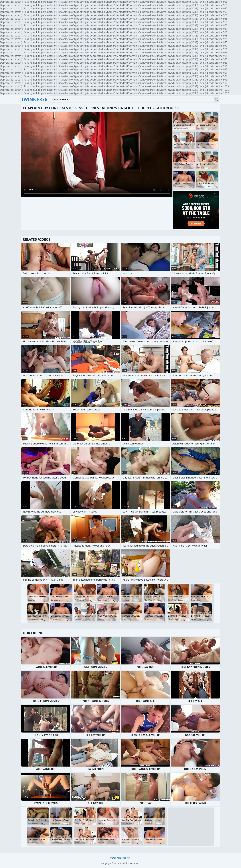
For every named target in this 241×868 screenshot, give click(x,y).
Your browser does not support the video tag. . (97, 154)
